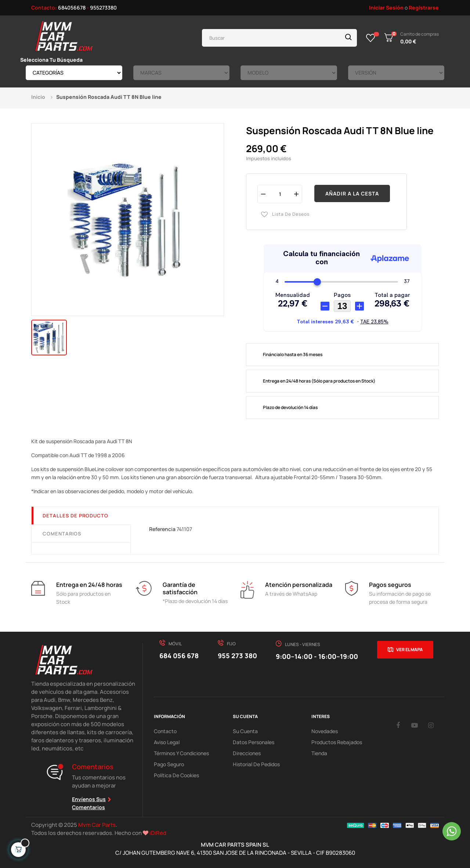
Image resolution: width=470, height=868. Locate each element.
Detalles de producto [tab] (75, 516)
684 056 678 (179, 656)
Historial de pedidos (256, 764)
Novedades (325, 731)
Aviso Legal (167, 742)
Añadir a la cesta (352, 193)
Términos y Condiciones (181, 753)
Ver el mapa (409, 650)
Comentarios (62, 534)
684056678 (72, 8)
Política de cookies (176, 775)
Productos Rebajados (337, 742)
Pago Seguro (169, 764)
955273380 (103, 8)
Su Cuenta (245, 731)
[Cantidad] (280, 194)
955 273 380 (237, 656)
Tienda (319, 753)
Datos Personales (254, 742)
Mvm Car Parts (97, 825)
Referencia (162, 529)
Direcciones (247, 753)
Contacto (165, 731)
